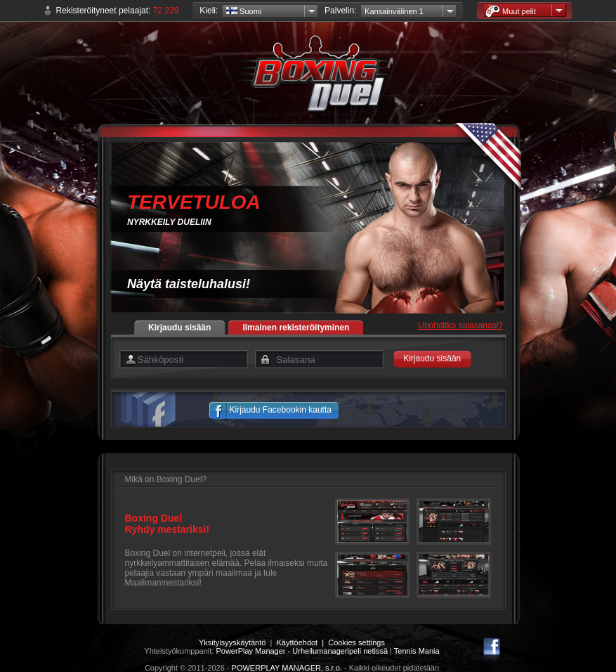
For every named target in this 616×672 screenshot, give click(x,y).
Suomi (244, 11)
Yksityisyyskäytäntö (232, 642)
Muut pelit (511, 11)
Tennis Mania (417, 651)
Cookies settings (356, 642)
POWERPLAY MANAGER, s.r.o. (287, 668)
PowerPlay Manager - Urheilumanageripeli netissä (302, 651)
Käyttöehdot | (302, 642)
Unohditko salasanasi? (460, 325)
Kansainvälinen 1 (394, 11)
